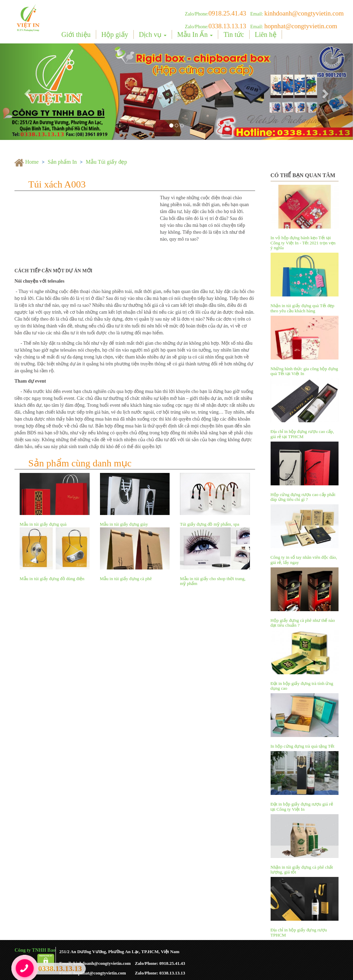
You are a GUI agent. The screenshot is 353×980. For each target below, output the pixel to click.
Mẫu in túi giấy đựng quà (43, 524)
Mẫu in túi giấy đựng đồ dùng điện (52, 579)
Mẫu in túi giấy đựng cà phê (126, 579)
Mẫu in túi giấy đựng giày (124, 524)
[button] (27, 92)
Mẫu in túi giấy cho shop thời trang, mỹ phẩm (213, 581)
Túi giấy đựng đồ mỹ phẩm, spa (210, 524)
